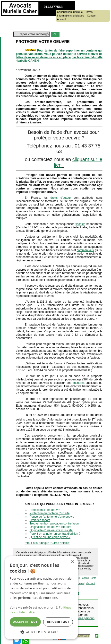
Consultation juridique (70, 12)
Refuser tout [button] (58, 622)
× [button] (72, 562)
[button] (41, 632)
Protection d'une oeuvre (45, 510)
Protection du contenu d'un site (50, 513)
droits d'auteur (61, 198)
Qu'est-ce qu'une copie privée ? (50, 537)
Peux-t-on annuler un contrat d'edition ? (55, 534)
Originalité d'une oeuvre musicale (51, 530)
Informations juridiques (71, 16)
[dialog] (41, 598)
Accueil (61, 19)
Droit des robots (40, 520)
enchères (78, 383)
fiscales (80, 224)
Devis (89, 12)
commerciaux (85, 250)
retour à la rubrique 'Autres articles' (47, 543)
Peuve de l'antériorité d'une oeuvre (52, 517)
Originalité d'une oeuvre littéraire (51, 527)
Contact (92, 16)
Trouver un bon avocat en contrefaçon (54, 524)
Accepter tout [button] (25, 622)
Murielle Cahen (80, 578)
